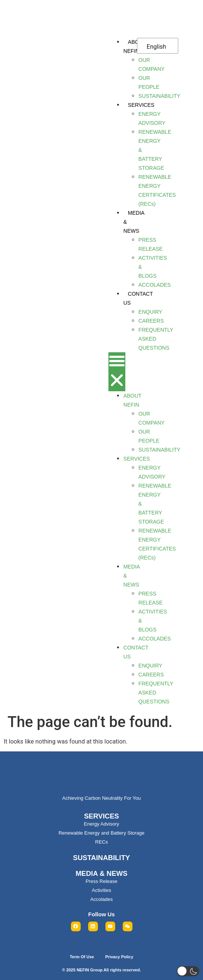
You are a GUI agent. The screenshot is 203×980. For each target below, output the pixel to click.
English (156, 47)
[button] (117, 372)
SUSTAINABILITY (102, 858)
